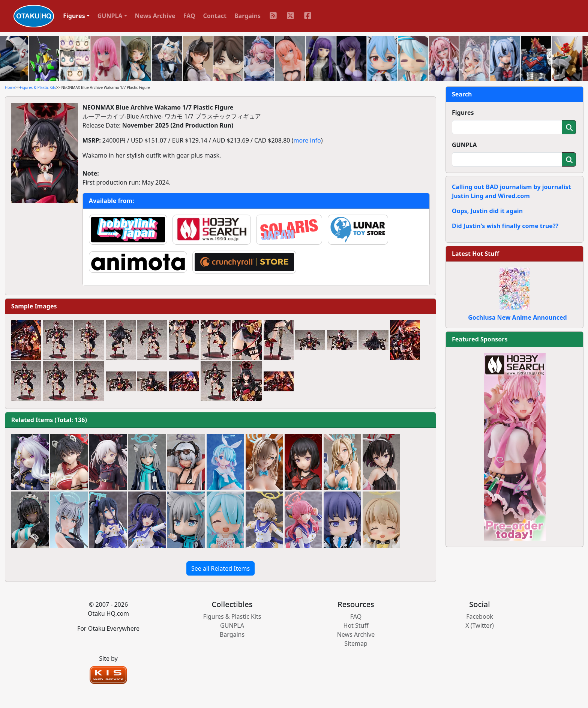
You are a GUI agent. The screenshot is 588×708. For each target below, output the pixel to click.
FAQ (189, 16)
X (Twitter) (480, 625)
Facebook (480, 616)
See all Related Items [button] (220, 568)
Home (10, 87)
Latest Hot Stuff (475, 254)
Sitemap (356, 643)
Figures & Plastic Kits (38, 87)
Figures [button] (74, 16)
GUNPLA (464, 145)
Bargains (247, 16)
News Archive (155, 16)
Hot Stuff (356, 625)
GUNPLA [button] (110, 16)
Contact (215, 16)
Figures (463, 113)
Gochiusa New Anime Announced (517, 317)
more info (307, 140)
